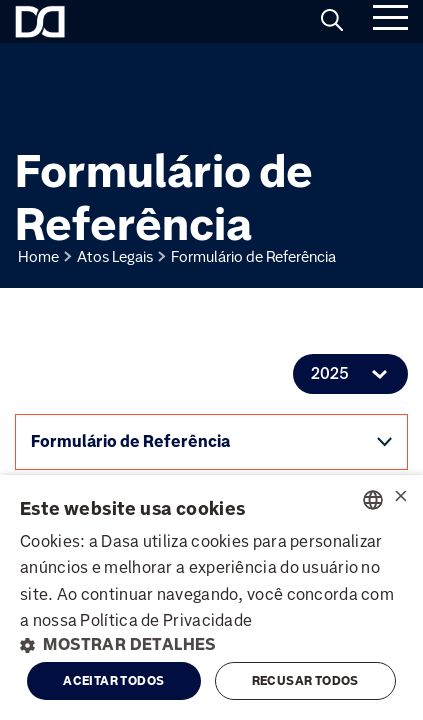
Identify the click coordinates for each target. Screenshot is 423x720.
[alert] (211, 597)
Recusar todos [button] (305, 681)
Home (38, 257)
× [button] (400, 498)
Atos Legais (115, 257)
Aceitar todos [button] (113, 681)
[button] (211, 644)
